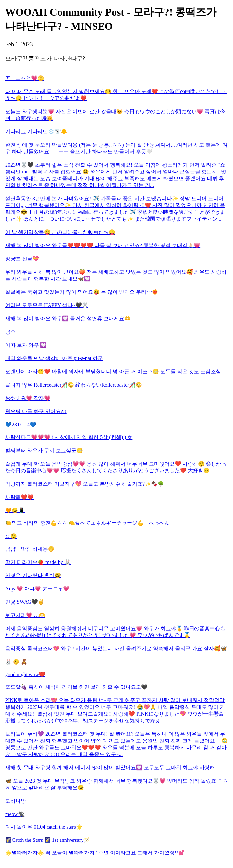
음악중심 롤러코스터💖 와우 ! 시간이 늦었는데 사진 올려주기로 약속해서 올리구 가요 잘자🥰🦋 (116, 648)
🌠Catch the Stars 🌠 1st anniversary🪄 (48, 840)
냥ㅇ (10, 332)
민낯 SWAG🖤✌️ (25, 602)
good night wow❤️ (25, 674)
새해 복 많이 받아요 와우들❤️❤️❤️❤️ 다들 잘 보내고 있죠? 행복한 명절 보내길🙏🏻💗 (103, 245)
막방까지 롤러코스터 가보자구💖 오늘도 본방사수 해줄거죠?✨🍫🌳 (85, 484)
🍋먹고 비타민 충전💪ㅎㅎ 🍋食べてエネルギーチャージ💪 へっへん (87, 523)
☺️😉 (11, 536)
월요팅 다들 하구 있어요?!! (36, 411)
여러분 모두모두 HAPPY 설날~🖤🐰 (47, 305)
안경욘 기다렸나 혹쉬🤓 (33, 575)
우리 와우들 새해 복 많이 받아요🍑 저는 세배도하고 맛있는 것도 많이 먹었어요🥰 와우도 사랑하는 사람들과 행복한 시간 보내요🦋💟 (116, 275)
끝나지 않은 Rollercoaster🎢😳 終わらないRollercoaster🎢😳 (74, 385)
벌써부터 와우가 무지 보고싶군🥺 (44, 450)
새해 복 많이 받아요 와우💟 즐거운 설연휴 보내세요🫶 (68, 319)
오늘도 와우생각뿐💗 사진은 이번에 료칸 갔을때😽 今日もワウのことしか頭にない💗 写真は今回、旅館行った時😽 (115, 115)
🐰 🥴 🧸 (16, 662)
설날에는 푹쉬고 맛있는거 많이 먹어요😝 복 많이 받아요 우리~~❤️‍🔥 (82, 292)
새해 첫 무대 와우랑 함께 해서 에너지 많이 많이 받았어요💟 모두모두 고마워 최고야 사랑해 (110, 768)
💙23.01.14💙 (21, 425)
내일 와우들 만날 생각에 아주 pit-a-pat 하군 (54, 358)
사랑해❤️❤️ (19, 497)
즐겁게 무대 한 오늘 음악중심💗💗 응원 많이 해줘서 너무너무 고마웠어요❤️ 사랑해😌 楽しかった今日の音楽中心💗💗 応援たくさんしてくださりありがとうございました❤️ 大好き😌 (116, 467)
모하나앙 (16, 801)
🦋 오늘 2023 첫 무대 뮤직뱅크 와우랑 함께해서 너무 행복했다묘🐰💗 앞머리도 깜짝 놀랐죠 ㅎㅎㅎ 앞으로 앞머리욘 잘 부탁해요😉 (116, 784)
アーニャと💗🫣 (25, 78)
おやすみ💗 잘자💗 (28, 398)
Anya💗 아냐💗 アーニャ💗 (37, 589)
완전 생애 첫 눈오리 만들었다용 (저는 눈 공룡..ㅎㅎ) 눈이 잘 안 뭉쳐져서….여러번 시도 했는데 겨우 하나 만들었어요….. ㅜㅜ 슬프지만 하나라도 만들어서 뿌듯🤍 (116, 148)
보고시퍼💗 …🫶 (25, 615)
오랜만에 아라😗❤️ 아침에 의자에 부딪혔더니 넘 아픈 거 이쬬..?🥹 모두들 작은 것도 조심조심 (113, 372)
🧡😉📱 (15, 510)
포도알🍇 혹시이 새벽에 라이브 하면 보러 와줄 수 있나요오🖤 (76, 687)
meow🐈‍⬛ (15, 814)
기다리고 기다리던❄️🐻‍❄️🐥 (36, 132)
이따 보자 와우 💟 (26, 345)
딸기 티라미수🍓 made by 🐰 (38, 562)
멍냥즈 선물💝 (22, 259)
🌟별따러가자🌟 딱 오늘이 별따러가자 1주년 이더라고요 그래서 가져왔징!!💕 (95, 853)
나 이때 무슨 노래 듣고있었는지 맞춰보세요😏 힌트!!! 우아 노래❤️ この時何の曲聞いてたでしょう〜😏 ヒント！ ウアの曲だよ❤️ (116, 95)
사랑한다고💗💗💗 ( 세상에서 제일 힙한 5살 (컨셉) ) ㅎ (69, 437)
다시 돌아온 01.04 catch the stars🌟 (44, 827)
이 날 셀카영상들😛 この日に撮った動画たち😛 (60, 232)
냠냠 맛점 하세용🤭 (30, 549)
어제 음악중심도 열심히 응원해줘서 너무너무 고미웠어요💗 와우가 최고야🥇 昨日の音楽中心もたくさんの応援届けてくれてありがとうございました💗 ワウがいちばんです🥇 (115, 632)
